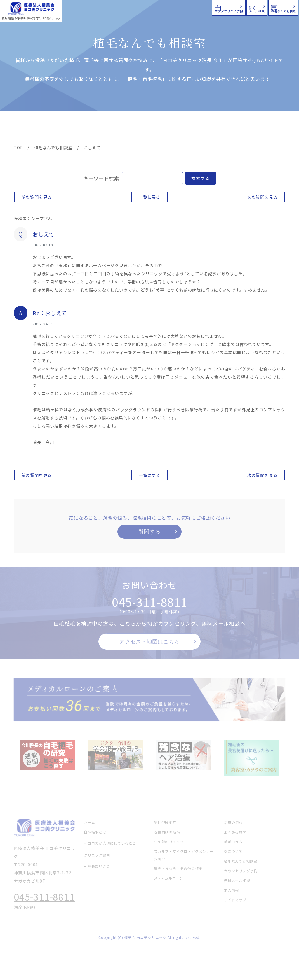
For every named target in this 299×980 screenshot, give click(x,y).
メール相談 (193, 7)
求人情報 (268, 128)
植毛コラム (235, 128)
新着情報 (202, 128)
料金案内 (138, 128)
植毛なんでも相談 (261, 7)
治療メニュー (64, 128)
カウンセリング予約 (123, 7)
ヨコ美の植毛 (31, 128)
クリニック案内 (101, 128)
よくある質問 (170, 128)
